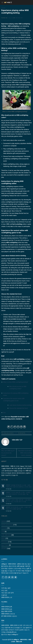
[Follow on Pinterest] (16, 577)
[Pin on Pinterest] (21, 427)
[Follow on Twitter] (9, 577)
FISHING (4, 528)
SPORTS (4, 549)
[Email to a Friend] (18, 427)
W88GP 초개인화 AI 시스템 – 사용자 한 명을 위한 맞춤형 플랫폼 (18, 508)
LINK (3, 532)
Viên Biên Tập (19, 18)
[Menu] (2, 2)
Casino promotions (7, 525)
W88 (23, 44)
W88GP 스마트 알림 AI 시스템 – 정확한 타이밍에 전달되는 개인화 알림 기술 (18, 493)
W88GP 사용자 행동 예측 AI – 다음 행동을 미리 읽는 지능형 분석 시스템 (18, 501)
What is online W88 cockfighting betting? (16, 382)
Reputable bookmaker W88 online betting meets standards (25, 453)
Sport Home (5, 545)
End (4, 413)
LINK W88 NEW (6, 535)
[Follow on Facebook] (3, 577)
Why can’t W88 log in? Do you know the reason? (8, 453)
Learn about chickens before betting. (20, 405)
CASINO (3, 8)
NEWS (3, 538)
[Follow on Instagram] (6, 577)
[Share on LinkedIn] (24, 427)
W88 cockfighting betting (12, 35)
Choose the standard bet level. (19, 408)
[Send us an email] (12, 577)
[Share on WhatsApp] (9, 427)
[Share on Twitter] (15, 427)
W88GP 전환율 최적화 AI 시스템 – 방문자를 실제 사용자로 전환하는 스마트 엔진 (19, 486)
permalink (28, 433)
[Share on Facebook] (12, 427)
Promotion (5, 542)
